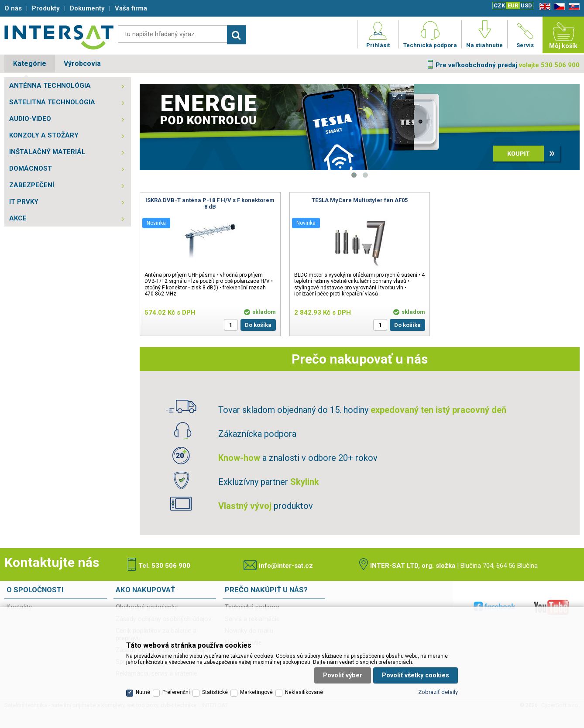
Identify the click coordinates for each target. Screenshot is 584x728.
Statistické (215, 692)
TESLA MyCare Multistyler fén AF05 (360, 200)
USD (526, 5)
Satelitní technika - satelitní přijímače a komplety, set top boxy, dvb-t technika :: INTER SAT (59, 37)
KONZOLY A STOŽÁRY (44, 135)
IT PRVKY (24, 202)
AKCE (18, 218)
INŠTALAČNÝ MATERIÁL (47, 152)
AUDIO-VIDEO (30, 119)
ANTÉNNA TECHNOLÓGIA (50, 86)
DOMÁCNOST (31, 168)
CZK (499, 5)
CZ (558, 7)
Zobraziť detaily (438, 692)
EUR (513, 5)
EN (543, 7)
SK (573, 7)
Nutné (143, 692)
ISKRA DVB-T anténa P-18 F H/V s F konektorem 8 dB (210, 203)
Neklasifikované (304, 692)
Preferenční (176, 692)
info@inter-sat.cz (286, 566)
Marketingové (256, 692)
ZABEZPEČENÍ (32, 185)
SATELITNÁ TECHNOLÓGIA (52, 102)
